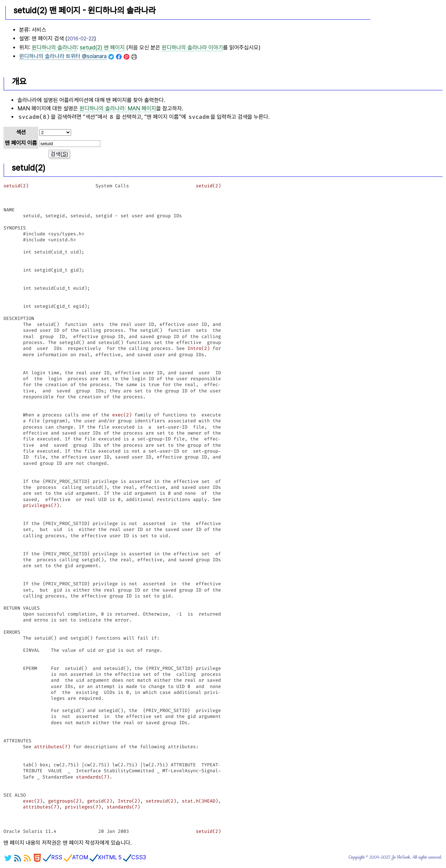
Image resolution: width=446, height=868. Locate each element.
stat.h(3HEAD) (200, 801)
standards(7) (93, 777)
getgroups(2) (65, 801)
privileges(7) (41, 505)
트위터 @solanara (63, 56)
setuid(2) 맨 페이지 (102, 48)
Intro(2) (199, 348)
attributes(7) (52, 747)
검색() (59, 154)
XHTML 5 (106, 857)
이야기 (192, 48)
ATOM (76, 857)
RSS (53, 857)
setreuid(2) (161, 801)
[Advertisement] (407, 35)
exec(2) (122, 415)
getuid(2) (100, 801)
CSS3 (134, 857)
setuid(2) (16, 186)
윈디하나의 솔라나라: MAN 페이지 (118, 108)
